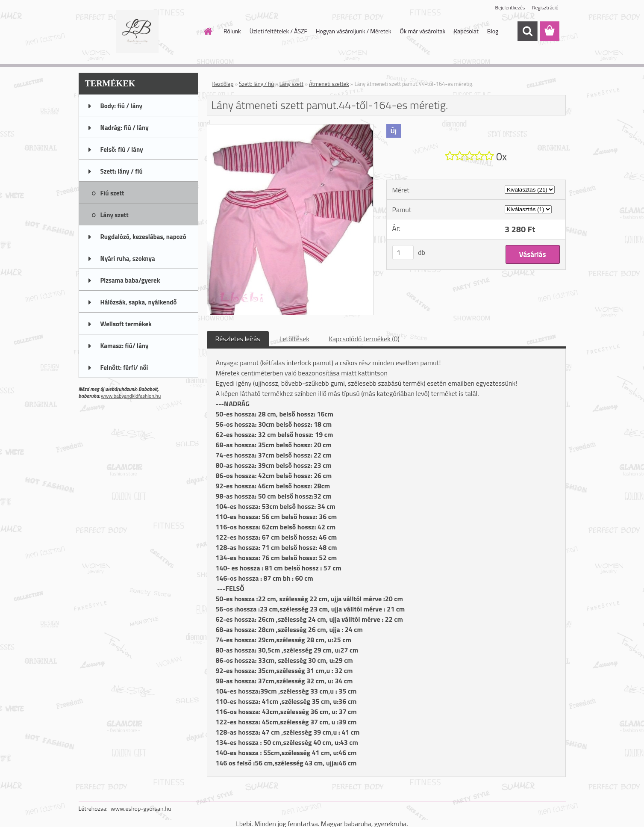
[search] (527, 31)
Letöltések (294, 339)
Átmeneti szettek (329, 84)
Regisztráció (545, 7)
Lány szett (291, 84)
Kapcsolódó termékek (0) (364, 339)
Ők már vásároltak (422, 31)
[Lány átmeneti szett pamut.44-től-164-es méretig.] (290, 128)
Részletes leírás (238, 339)
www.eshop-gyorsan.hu (141, 808)
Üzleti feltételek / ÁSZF (278, 31)
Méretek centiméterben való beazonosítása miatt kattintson (302, 373)
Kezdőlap (223, 84)
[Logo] (137, 32)
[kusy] (403, 253)
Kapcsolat (466, 31)
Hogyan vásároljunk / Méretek (354, 31)
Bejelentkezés (510, 7)
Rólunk (232, 31)
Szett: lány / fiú (256, 84)
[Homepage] (207, 31)
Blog (493, 31)
